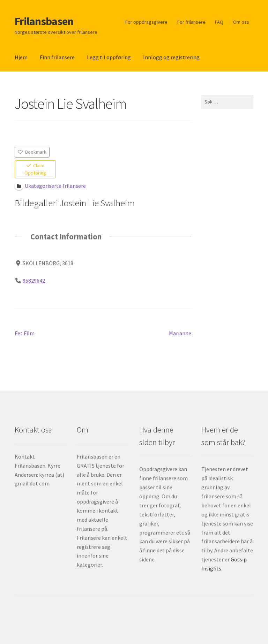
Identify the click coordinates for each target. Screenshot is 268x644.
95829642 (34, 280)
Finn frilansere (57, 57)
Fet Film (25, 333)
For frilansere (191, 22)
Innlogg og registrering (171, 57)
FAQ (219, 22)
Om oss (241, 22)
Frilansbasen (44, 21)
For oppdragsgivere (146, 22)
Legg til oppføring (109, 57)
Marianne (180, 333)
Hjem (21, 57)
